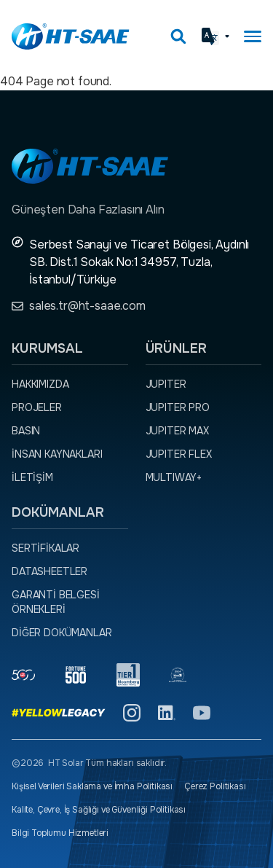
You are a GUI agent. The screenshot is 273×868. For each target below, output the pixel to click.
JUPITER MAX (177, 431)
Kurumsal (47, 348)
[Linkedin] (167, 713)
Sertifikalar (45, 548)
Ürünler (176, 348)
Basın (26, 431)
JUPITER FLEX (179, 454)
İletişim (32, 477)
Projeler (37, 407)
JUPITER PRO (178, 407)
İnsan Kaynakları (57, 454)
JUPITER (166, 384)
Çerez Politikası (215, 786)
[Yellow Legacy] (59, 713)
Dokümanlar (58, 512)
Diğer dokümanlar (62, 633)
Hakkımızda (40, 384)
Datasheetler (50, 571)
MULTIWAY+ (174, 477)
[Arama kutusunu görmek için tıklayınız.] (178, 36)
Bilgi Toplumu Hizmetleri (60, 833)
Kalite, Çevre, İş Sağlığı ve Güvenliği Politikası (99, 810)
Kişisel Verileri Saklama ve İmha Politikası (92, 786)
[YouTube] (202, 713)
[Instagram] (132, 713)
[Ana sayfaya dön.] (71, 36)
